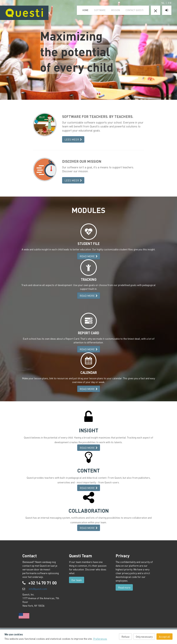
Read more (124, 587)
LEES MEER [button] (73, 139)
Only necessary (144, 637)
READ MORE (89, 256)
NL (163, 3)
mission (116, 10)
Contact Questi (134, 10)
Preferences (100, 639)
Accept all (165, 637)
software (100, 10)
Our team (77, 580)
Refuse (125, 637)
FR (170, 3)
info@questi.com (38, 589)
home (85, 10)
